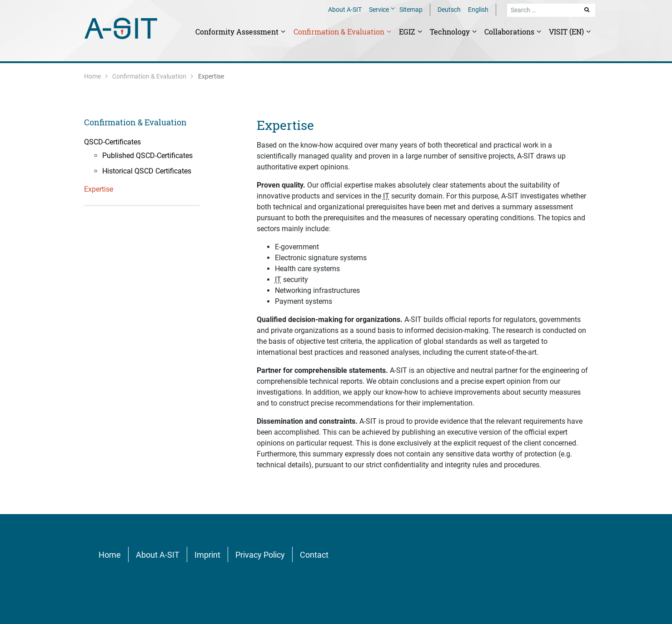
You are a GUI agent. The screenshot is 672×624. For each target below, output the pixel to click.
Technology (451, 32)
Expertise (285, 125)
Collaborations (510, 32)
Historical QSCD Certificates (147, 171)
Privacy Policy (260, 555)
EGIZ (408, 32)
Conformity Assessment (238, 32)
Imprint (207, 555)
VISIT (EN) (567, 32)
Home (92, 76)
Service (380, 10)
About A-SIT (345, 10)
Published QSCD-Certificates (147, 156)
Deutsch (449, 10)
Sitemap (411, 10)
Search (587, 10)
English (478, 10)
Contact (314, 555)
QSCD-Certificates (112, 142)
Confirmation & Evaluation (340, 32)
